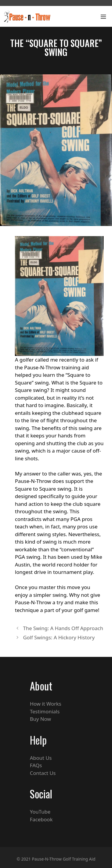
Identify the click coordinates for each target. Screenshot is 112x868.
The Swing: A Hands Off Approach (63, 628)
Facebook (41, 819)
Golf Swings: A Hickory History (59, 637)
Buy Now (40, 719)
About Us (41, 758)
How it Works (46, 704)
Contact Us (43, 773)
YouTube (40, 812)
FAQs (36, 765)
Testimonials (45, 711)
